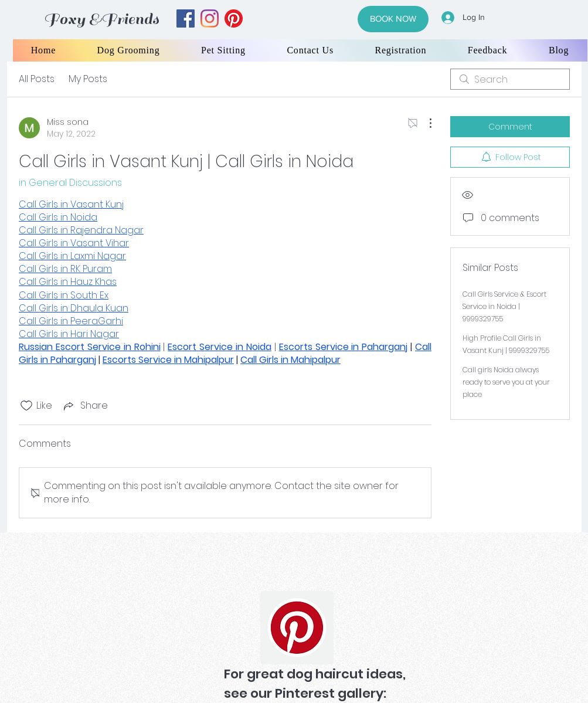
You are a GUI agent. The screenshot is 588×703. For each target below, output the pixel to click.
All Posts (37, 79)
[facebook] (186, 18)
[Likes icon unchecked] (26, 406)
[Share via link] (85, 405)
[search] (510, 79)
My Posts (88, 79)
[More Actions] (424, 123)
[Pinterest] (297, 628)
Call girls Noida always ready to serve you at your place (506, 382)
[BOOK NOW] (393, 19)
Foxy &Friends (101, 19)
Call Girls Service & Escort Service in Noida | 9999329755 (504, 306)
